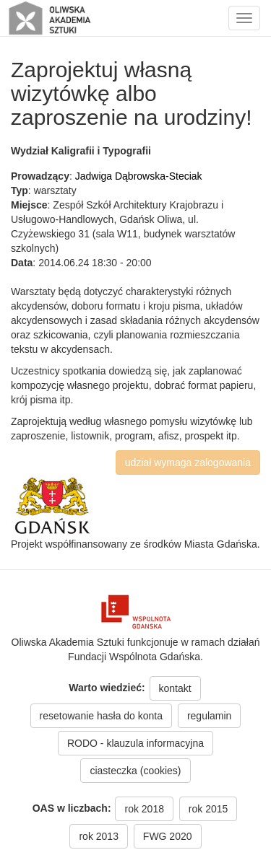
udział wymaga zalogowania (188, 463)
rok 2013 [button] (98, 836)
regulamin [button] (209, 716)
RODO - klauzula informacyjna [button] (135, 743)
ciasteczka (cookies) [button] (135, 771)
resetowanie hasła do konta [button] (101, 716)
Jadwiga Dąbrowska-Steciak (139, 176)
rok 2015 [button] (208, 809)
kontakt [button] (175, 688)
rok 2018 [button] (144, 809)
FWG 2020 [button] (168, 836)
